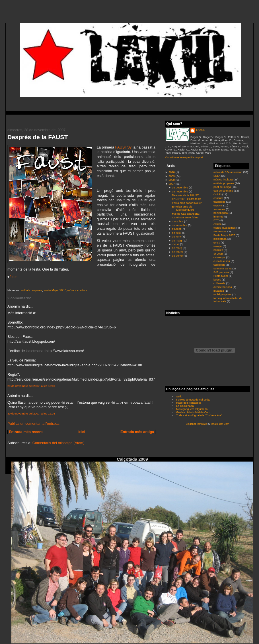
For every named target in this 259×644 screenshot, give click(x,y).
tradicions (220, 202)
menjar (218, 246)
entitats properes (31, 290)
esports (218, 205)
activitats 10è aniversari (228, 172)
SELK (217, 176)
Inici (82, 432)
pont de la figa (223, 187)
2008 (172, 180)
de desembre (180, 187)
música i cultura (77, 290)
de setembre (180, 225)
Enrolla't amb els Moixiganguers (183, 208)
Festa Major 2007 (55, 290)
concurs (219, 198)
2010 (172, 172)
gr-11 (217, 242)
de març (177, 248)
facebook (219, 265)
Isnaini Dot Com (220, 424)
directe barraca (223, 287)
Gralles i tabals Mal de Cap (193, 412)
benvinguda (221, 213)
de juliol (177, 233)
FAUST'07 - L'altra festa (187, 199)
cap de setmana (224, 191)
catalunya (220, 257)
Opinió (218, 194)
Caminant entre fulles (185, 217)
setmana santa (223, 268)
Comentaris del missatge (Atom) (58, 443)
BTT (216, 220)
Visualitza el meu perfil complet (184, 157)
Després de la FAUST (38, 137)
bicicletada (220, 239)
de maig (177, 240)
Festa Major (221, 276)
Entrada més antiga (137, 432)
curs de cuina (222, 261)
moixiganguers (223, 294)
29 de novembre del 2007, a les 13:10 (31, 386)
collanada (220, 283)
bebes (218, 280)
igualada (219, 291)
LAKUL (201, 130)
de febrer (177, 252)
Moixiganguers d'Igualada (192, 409)
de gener (177, 256)
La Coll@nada (185, 406)
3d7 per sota (222, 272)
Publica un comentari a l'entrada (33, 423)
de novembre (180, 191)
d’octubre (178, 221)
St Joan (219, 254)
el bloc (218, 224)
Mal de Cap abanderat (186, 214)
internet (218, 217)
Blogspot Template (196, 424)
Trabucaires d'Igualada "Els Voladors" (199, 415)
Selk (179, 396)
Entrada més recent (26, 432)
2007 (172, 184)
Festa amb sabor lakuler (187, 203)
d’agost (176, 229)
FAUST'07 (124, 147)
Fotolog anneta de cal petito (193, 400)
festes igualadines (225, 228)
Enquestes (220, 231)
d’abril (176, 244)
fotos (13, 277)
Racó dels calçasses (189, 403)
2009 (172, 176)
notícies (219, 250)
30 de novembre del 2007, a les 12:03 (31, 414)
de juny (176, 236)
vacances (220, 209)
